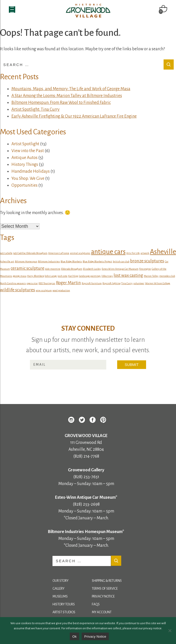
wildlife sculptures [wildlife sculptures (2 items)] (17, 290)
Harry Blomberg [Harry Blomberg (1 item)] (36, 276)
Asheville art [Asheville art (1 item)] (7, 261)
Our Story (60, 581)
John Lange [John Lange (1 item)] (51, 276)
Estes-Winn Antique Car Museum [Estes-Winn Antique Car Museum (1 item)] (120, 269)
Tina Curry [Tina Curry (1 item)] (127, 283)
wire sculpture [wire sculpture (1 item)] (44, 290)
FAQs (96, 604)
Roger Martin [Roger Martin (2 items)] (68, 283)
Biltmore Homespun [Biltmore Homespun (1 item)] (26, 261)
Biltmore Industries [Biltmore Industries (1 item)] (49, 261)
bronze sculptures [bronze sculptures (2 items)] (147, 261)
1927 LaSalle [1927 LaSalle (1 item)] (6, 253)
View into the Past (28, 151)
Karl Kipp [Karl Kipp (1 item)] (73, 276)
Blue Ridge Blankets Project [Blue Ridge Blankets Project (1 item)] (97, 261)
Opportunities (24, 185)
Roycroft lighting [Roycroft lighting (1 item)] (111, 283)
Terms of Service (105, 589)
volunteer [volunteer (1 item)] (139, 283)
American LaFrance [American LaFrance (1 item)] (59, 253)
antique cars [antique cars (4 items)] (108, 252)
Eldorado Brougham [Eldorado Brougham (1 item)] (72, 269)
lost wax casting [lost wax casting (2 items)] (128, 275)
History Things (25, 165)
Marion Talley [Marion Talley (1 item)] (151, 276)
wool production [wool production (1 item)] (61, 290)
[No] (170, 631)
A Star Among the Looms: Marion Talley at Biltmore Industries (67, 96)
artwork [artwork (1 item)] (145, 253)
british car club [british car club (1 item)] (121, 261)
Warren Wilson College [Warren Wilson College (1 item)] (158, 283)
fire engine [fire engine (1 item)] (145, 269)
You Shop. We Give (28, 179)
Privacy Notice (103, 597)
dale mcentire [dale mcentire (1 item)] (53, 269)
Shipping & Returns (107, 581)
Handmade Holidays (31, 171)
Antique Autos (24, 158)
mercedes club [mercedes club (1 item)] (167, 276)
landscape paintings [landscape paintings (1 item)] (90, 276)
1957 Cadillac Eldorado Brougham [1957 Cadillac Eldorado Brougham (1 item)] (30, 253)
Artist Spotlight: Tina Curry (36, 109)
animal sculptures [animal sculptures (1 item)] (80, 253)
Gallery (58, 589)
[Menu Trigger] (12, 10)
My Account (102, 612)
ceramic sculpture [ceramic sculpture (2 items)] (28, 268)
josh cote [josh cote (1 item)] (63, 276)
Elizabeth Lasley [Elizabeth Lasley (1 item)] (92, 269)
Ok (74, 637)
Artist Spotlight (25, 144)
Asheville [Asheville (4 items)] (163, 252)
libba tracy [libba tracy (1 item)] (107, 276)
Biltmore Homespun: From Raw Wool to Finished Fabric (61, 103)
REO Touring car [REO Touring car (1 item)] (47, 283)
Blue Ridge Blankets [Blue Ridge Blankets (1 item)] (71, 261)
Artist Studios (64, 612)
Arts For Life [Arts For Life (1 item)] (133, 253)
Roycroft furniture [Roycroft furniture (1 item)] (92, 283)
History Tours (64, 604)
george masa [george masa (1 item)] (20, 276)
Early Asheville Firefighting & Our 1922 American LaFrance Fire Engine (74, 116)
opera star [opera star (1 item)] (32, 283)
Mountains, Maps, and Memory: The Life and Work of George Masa (71, 89)
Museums (60, 597)
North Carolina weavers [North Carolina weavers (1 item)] (13, 283)
